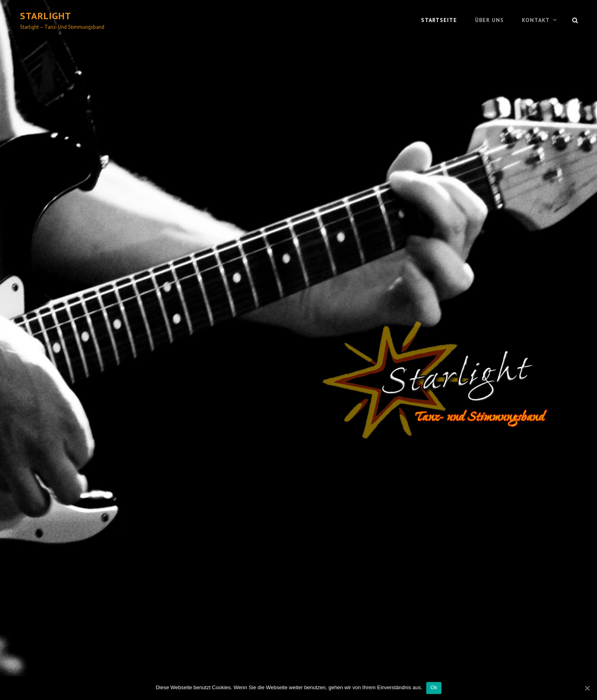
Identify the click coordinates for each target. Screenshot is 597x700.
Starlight (46, 16)
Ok (434, 687)
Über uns (489, 20)
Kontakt (536, 20)
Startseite (439, 20)
